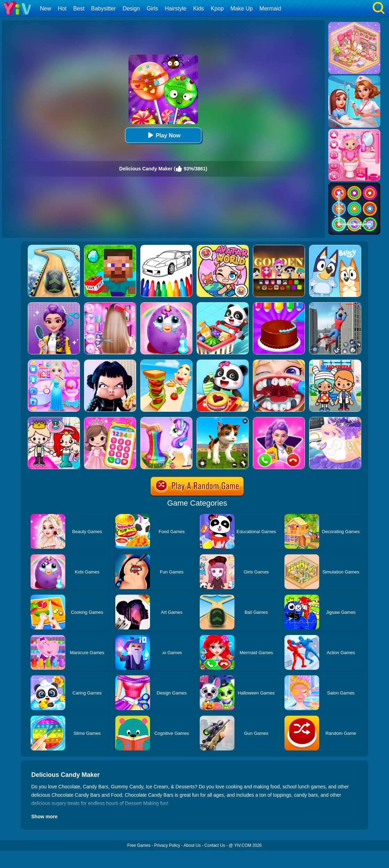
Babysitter (103, 9)
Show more (44, 817)
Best (79, 9)
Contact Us (215, 845)
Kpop (217, 9)
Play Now (163, 135)
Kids (198, 9)
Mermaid (270, 9)
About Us (192, 845)
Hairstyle (176, 9)
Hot (62, 9)
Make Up (242, 9)
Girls (152, 9)
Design (131, 9)
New (45, 9)
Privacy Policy (167, 845)
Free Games (139, 845)
